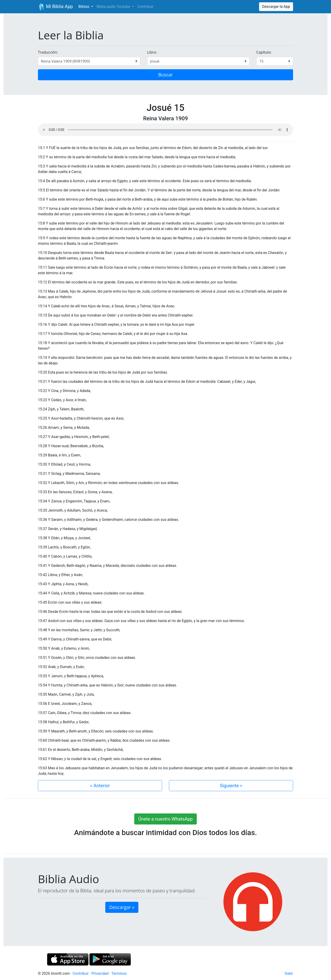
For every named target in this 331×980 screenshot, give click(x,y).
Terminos (119, 973)
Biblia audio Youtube (114, 7)
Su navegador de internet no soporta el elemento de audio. (165, 130)
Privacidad (100, 973)
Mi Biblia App (55, 7)
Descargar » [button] (122, 907)
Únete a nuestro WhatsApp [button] (165, 819)
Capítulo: (264, 52)
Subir (289, 973)
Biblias (84, 7)
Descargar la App (276, 7)
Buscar (165, 75)
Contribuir (146, 7)
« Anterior (100, 786)
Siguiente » (231, 786)
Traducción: (48, 52)
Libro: (152, 52)
